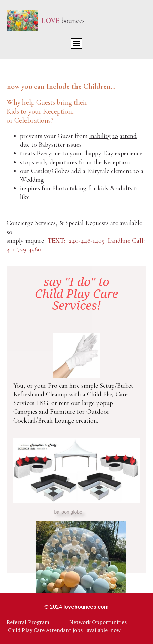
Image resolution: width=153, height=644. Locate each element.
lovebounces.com (86, 607)
